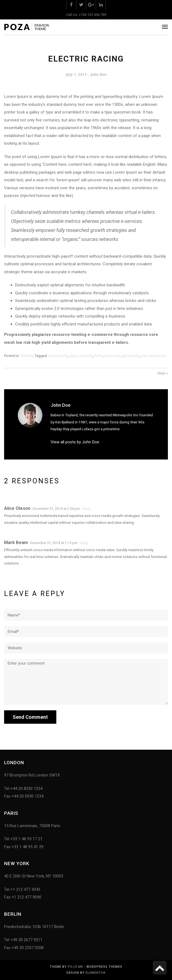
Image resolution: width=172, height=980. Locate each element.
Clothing (27, 356)
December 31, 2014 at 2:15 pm (54, 543)
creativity (86, 356)
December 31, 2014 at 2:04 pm (56, 509)
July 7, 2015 (76, 75)
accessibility (58, 356)
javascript (112, 356)
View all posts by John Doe (75, 442)
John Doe (98, 75)
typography (131, 356)
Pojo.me (75, 967)
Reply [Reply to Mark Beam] (84, 543)
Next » (163, 373)
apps (74, 356)
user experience (154, 356)
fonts (99, 356)
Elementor (96, 973)
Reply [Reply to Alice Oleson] (86, 509)
